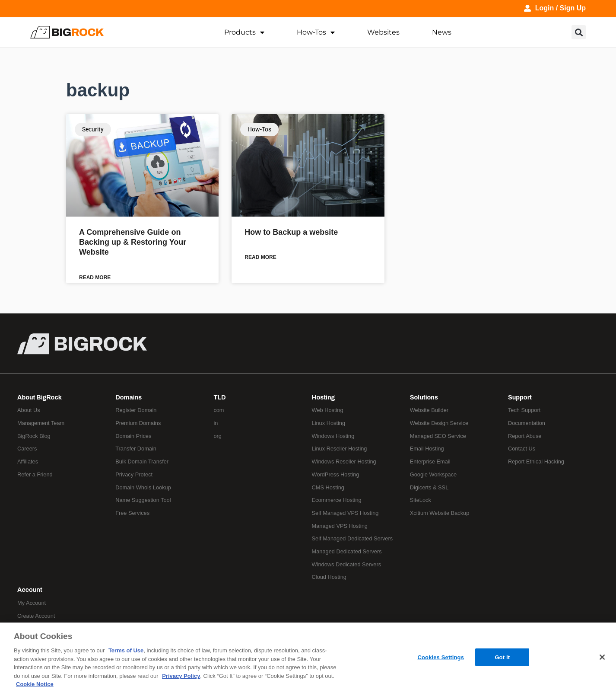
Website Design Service (439, 423)
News (442, 32)
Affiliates (28, 461)
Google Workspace (433, 474)
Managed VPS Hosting (340, 526)
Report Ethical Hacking (536, 461)
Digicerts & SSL (429, 487)
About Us (29, 410)
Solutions (424, 397)
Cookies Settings (441, 657)
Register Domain (136, 410)
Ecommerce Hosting (337, 500)
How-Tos (316, 32)
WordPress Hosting (336, 474)
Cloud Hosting (329, 577)
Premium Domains (138, 423)
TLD (219, 397)
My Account (32, 603)
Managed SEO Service (438, 436)
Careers (27, 449)
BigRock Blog (34, 436)
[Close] (602, 657)
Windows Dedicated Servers (347, 564)
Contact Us (522, 449)
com (219, 410)
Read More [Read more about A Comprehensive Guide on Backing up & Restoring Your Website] (95, 278)
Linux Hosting (329, 423)
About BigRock (40, 397)
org (218, 436)
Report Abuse (525, 436)
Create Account (36, 616)
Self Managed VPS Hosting (345, 513)
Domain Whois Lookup (143, 487)
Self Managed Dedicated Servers (352, 538)
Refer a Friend (35, 474)
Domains (129, 397)
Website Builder (429, 410)
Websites (383, 32)
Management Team (41, 423)
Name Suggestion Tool (143, 500)
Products (244, 32)
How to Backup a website (291, 232)
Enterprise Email (430, 461)
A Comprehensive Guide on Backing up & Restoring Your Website (133, 242)
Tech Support (524, 410)
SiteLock (421, 500)
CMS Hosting (328, 487)
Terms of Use (126, 650)
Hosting (324, 397)
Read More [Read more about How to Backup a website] (260, 257)
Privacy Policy (181, 676)
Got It (502, 657)
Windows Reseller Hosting (344, 461)
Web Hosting (328, 410)
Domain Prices (133, 436)
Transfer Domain (136, 449)
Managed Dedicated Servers (347, 551)
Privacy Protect (134, 474)
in (216, 423)
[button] (579, 32)
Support (520, 397)
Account (30, 590)
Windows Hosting (333, 436)
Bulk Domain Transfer (142, 461)
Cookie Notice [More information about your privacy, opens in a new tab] (35, 684)
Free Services (132, 513)
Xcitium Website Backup (440, 513)
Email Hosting (427, 449)
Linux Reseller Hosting (340, 449)
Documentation (527, 423)
